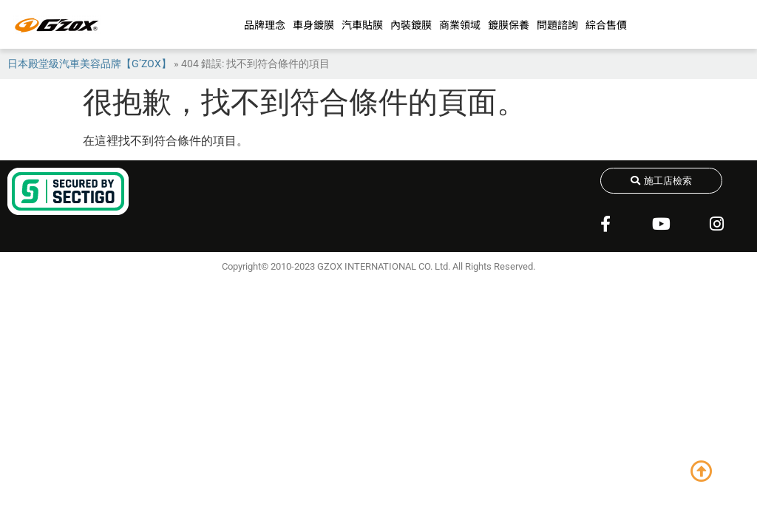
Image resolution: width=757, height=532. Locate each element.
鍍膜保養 (509, 24)
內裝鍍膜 (411, 24)
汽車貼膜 (362, 24)
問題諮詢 (557, 24)
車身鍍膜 (313, 24)
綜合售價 (606, 24)
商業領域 (460, 24)
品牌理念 (265, 24)
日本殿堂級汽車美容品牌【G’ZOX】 (89, 64)
